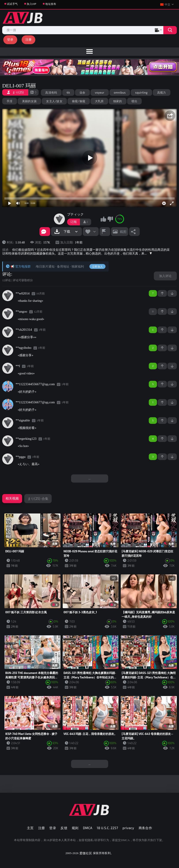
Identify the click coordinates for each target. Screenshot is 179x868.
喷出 (135, 101)
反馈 (64, 828)
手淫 (10, 101)
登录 (10, 39)
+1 (162, 293)
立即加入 (97, 266)
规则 (75, 828)
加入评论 (165, 276)
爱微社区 (86, 853)
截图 (123, 232)
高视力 (162, 92)
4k (68, 92)
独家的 (118, 101)
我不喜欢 (110, 219)
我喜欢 (103, 219)
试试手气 (12, 4)
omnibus (120, 92)
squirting (141, 92)
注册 (29, 39)
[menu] (89, 52)
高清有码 (51, 92)
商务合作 (145, 828)
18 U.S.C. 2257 (107, 828)
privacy (128, 828)
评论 (7, 274)
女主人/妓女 (54, 101)
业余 (82, 92)
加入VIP (31, 4)
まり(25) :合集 (38, 498)
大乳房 (99, 101)
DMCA (88, 828)
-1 (172, 293)
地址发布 (51, 4)
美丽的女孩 (29, 101)
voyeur (100, 92)
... (90, 478)
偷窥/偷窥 (79, 101)
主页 (30, 828)
